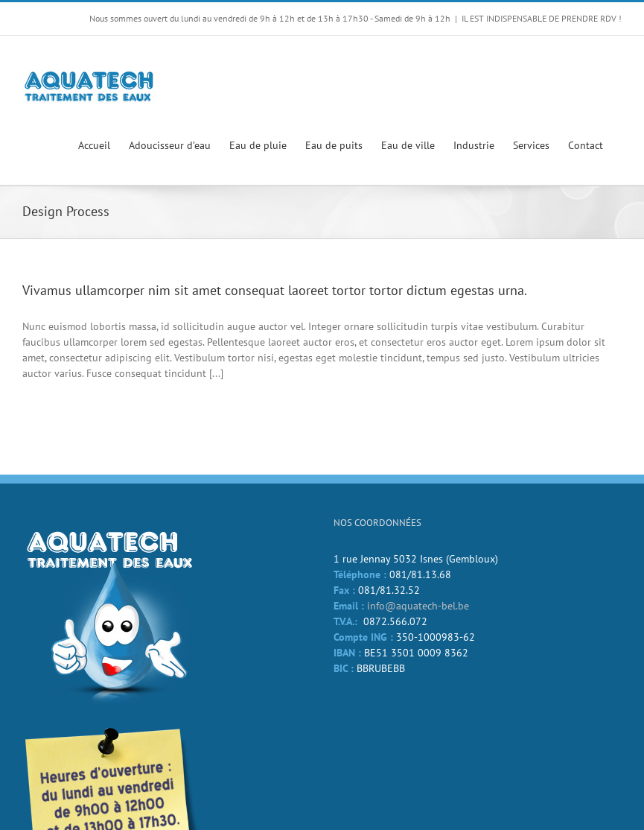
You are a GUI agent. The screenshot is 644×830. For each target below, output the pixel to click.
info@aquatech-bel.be (418, 606)
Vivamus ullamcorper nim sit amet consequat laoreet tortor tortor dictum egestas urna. (275, 290)
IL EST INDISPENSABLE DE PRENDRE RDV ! (542, 18)
